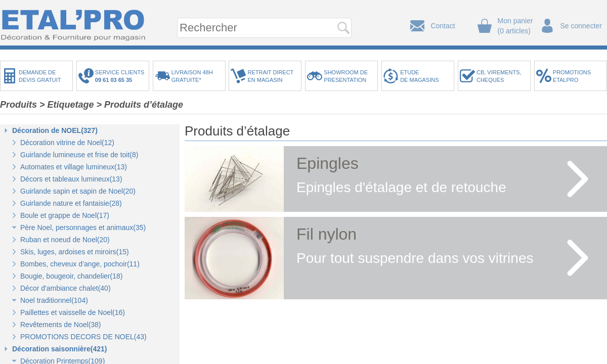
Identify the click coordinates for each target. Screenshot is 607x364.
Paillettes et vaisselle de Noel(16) (73, 312)
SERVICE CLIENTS (121, 76)
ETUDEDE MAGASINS (419, 76)
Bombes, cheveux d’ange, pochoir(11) (80, 264)
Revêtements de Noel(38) (61, 325)
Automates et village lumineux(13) (74, 167)
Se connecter (581, 26)
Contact (443, 26)
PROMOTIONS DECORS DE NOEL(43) (83, 337)
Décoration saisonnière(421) (60, 349)
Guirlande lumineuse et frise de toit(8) (79, 155)
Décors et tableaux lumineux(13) (71, 179)
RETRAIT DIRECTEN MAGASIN (270, 76)
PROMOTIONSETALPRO (572, 76)
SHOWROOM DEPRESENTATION (346, 76)
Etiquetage (71, 105)
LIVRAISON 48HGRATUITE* (192, 76)
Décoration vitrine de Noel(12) (67, 143)
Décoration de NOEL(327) (55, 130)
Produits (18, 105)
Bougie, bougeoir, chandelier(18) (71, 276)
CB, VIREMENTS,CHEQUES (499, 76)
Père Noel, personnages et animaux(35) (83, 227)
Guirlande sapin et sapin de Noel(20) (78, 191)
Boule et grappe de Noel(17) (65, 215)
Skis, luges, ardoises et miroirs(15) (75, 252)
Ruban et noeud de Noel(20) (65, 240)
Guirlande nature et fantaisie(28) (71, 203)
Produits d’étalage (144, 105)
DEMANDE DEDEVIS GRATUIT (40, 76)
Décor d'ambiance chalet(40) (66, 288)
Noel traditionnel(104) (54, 300)
